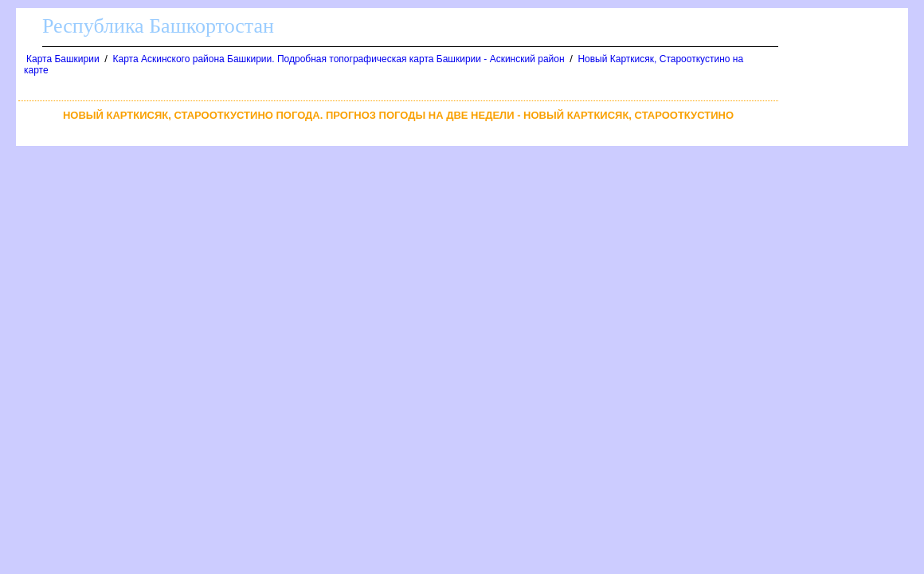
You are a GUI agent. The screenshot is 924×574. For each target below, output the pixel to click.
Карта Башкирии (63, 59)
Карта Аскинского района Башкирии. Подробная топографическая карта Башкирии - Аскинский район (339, 59)
